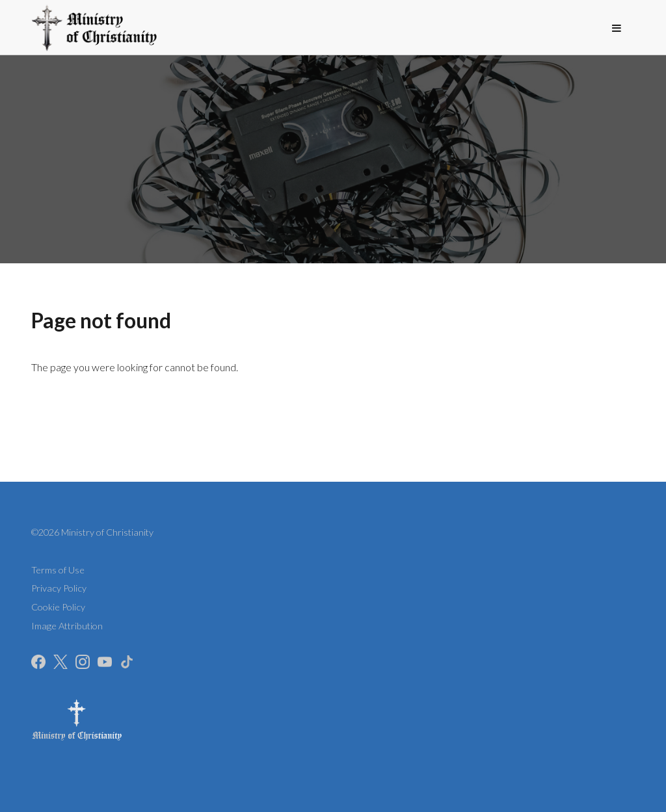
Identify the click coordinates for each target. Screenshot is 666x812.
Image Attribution (67, 626)
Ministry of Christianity (107, 532)
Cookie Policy (58, 607)
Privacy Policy (59, 588)
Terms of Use (58, 570)
